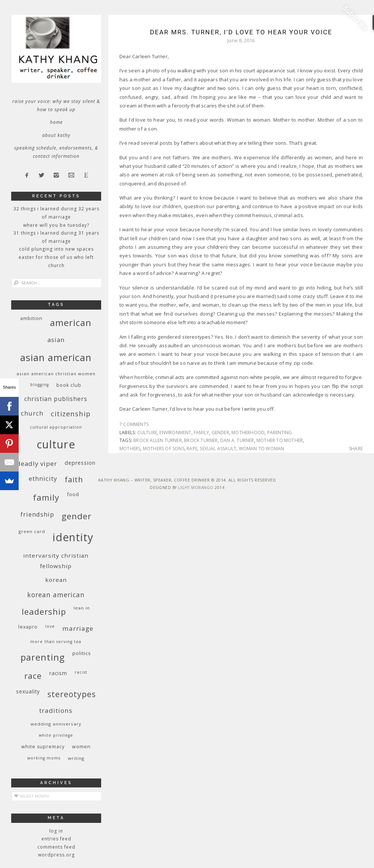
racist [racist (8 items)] (81, 672)
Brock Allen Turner (158, 440)
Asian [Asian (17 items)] (56, 340)
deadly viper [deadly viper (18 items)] (37, 463)
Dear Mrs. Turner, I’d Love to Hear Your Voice (241, 32)
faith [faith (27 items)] (74, 480)
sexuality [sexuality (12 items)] (28, 691)
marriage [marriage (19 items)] (78, 628)
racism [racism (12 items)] (58, 673)
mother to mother (280, 440)
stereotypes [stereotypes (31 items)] (72, 694)
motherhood (248, 433)
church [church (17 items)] (32, 413)
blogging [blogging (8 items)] (40, 385)
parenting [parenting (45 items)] (43, 657)
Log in (56, 831)
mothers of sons (164, 449)
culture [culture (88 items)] (56, 444)
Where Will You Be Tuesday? (56, 225)
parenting (280, 433)
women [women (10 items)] (81, 747)
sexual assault (218, 449)
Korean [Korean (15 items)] (56, 580)
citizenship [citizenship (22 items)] (71, 413)
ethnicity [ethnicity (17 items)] (43, 478)
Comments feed (56, 847)
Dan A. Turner (237, 440)
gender (220, 433)
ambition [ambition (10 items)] (31, 318)
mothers (130, 449)
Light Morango (196, 488)
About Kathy (56, 135)
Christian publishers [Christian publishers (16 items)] (56, 399)
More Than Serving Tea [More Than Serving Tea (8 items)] (56, 642)
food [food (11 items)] (73, 494)
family (201, 433)
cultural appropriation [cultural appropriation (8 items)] (56, 427)
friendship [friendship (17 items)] (37, 514)
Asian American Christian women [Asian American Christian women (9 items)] (56, 374)
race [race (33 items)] (33, 676)
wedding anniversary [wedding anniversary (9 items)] (56, 724)
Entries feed (56, 839)
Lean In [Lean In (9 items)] (82, 608)
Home (56, 122)
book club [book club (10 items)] (69, 385)
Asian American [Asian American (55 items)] (56, 358)
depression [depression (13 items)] (80, 463)
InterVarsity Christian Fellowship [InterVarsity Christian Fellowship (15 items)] (56, 561)
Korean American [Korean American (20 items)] (56, 595)
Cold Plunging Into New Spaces (56, 249)
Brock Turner (201, 440)
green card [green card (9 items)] (32, 531)
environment (175, 433)
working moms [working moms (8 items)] (44, 758)
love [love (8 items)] (50, 626)
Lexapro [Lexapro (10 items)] (28, 627)
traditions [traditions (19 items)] (56, 710)
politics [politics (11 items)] (82, 653)
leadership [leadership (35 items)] (44, 611)
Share (356, 449)
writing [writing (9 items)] (76, 758)
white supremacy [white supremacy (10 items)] (43, 747)
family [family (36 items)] (46, 497)
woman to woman (262, 449)
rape (192, 449)
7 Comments (134, 424)
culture (147, 433)
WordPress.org (56, 855)
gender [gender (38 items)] (77, 516)
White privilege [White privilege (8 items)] (56, 735)
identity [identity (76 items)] (73, 537)
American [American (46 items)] (71, 322)
